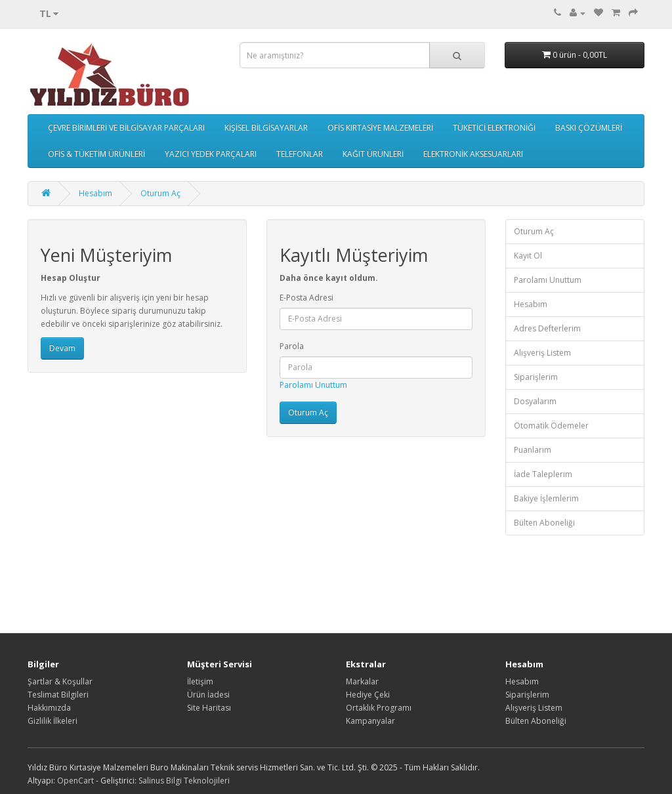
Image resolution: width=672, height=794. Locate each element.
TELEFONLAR (300, 154)
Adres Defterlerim (547, 328)
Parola (292, 346)
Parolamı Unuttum (313, 385)
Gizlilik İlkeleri (52, 721)
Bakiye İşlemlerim (546, 498)
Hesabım (95, 193)
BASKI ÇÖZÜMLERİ (589, 128)
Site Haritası (209, 708)
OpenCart (75, 781)
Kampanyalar (370, 721)
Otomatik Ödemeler (551, 426)
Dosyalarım (535, 401)
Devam (62, 348)
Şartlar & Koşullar (60, 681)
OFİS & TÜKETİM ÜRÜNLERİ (96, 154)
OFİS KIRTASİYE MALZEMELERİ (380, 128)
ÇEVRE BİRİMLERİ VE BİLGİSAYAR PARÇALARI (126, 128)
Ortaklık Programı (379, 708)
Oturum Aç (160, 193)
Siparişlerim (536, 377)
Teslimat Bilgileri (58, 695)
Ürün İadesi (208, 695)
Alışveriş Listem (542, 353)
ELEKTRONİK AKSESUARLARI (473, 154)
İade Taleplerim (543, 474)
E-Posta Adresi (306, 298)
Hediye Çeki (368, 695)
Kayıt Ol (528, 256)
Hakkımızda (49, 708)
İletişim (200, 681)
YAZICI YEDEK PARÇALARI (211, 154)
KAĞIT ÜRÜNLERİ (373, 154)
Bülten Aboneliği (544, 523)
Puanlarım (533, 450)
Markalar (362, 681)
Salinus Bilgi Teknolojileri (184, 781)
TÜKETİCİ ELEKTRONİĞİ (494, 128)
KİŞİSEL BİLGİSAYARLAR (266, 128)
